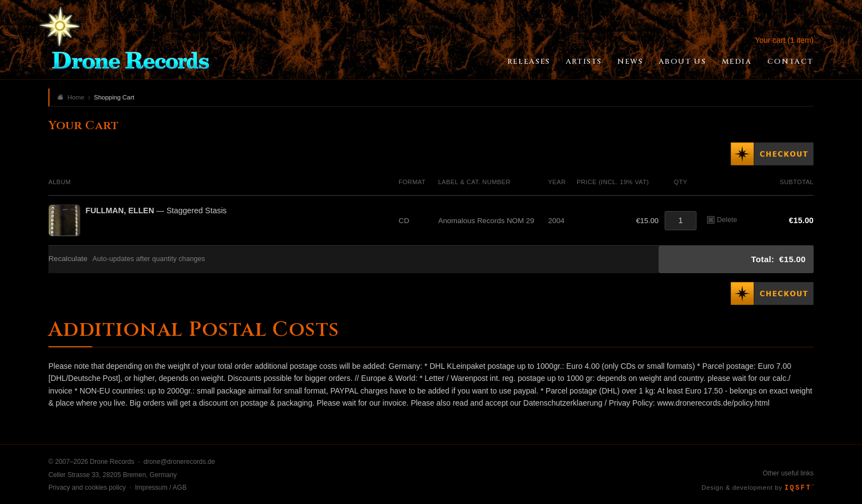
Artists (584, 62)
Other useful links (788, 473)
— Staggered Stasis (156, 211)
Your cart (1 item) (784, 40)
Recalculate (68, 259)
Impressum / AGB (161, 488)
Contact (791, 62)
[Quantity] (681, 221)
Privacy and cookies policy (87, 488)
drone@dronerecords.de (179, 462)
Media (737, 62)
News (630, 62)
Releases (529, 62)
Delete (722, 220)
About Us (683, 62)
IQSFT (799, 488)
